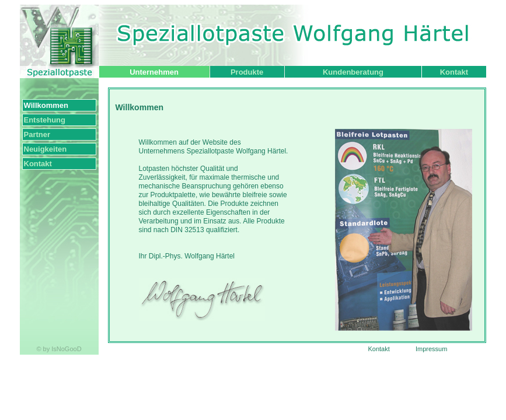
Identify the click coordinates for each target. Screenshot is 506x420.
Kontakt (454, 72)
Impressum (431, 349)
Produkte (247, 72)
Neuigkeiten (46, 149)
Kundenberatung (353, 72)
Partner (37, 134)
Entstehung (45, 120)
